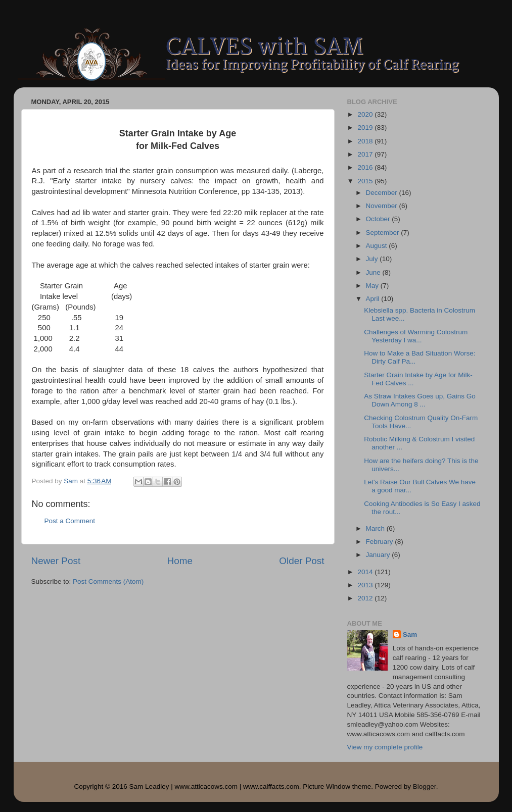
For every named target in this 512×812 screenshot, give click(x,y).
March (376, 528)
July (373, 259)
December (383, 193)
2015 (366, 181)
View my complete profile (385, 747)
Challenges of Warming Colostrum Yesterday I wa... (416, 336)
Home (180, 561)
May (373, 286)
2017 (366, 154)
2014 (366, 572)
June (374, 272)
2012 (366, 598)
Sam (410, 635)
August (378, 246)
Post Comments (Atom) (108, 581)
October (379, 219)
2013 (366, 585)
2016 (366, 167)
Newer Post (56, 561)
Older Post (301, 561)
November (383, 206)
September (384, 233)
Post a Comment (70, 521)
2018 (366, 141)
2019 (366, 128)
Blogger (425, 786)
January (379, 555)
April (374, 299)
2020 (366, 114)
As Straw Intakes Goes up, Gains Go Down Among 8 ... (420, 400)
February (381, 542)
